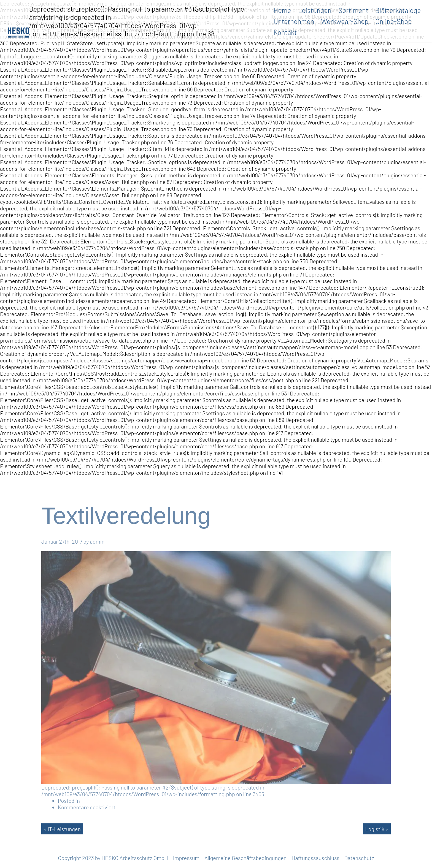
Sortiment (353, 10)
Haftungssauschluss (315, 858)
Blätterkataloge (398, 10)
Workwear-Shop (345, 21)
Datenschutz (359, 858)
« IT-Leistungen (62, 829)
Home (282, 10)
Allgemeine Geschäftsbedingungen (245, 858)
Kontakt (285, 32)
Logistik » (377, 829)
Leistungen (314, 10)
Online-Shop (394, 21)
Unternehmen (294, 21)
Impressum (186, 858)
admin (97, 541)
